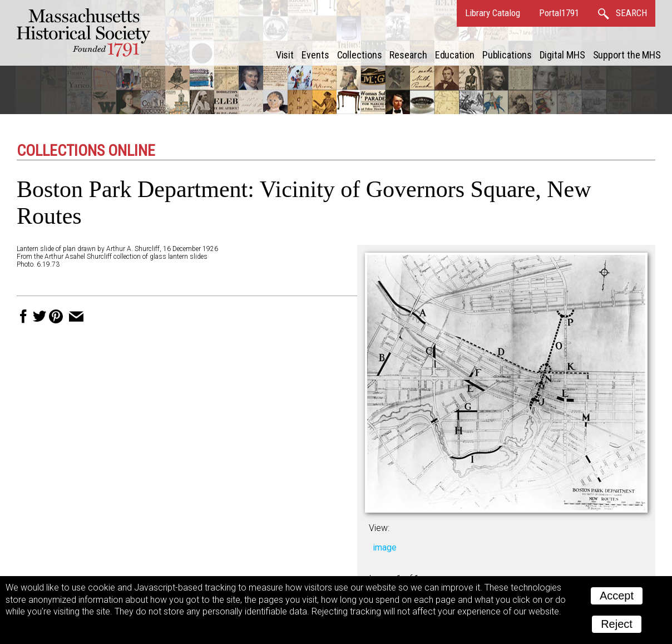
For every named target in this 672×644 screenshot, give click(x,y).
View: (379, 528)
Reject (617, 624)
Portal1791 (559, 13)
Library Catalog (493, 13)
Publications (507, 55)
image (385, 547)
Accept (617, 596)
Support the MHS (627, 55)
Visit (285, 55)
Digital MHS (562, 55)
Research (408, 55)
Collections (360, 55)
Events (315, 55)
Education (455, 55)
